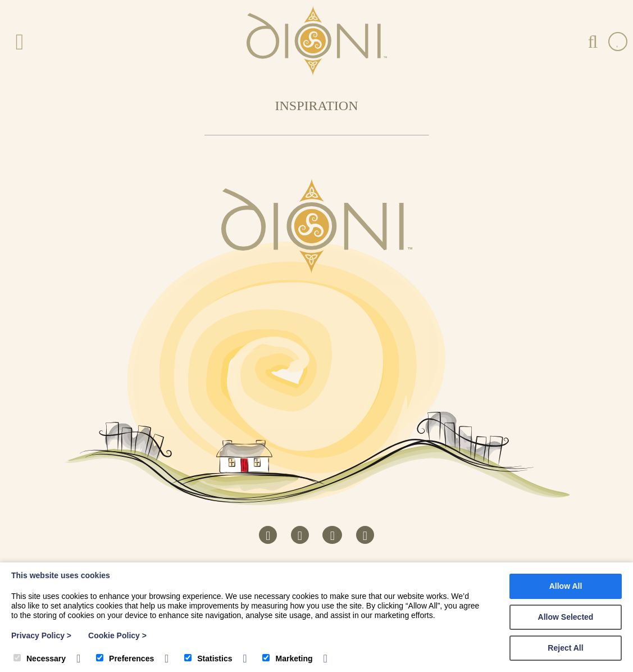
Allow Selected (566, 617)
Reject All (565, 648)
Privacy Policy (41, 635)
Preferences (125, 659)
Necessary (40, 659)
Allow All (566, 586)
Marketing (287, 659)
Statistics (208, 659)
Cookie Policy (117, 635)
